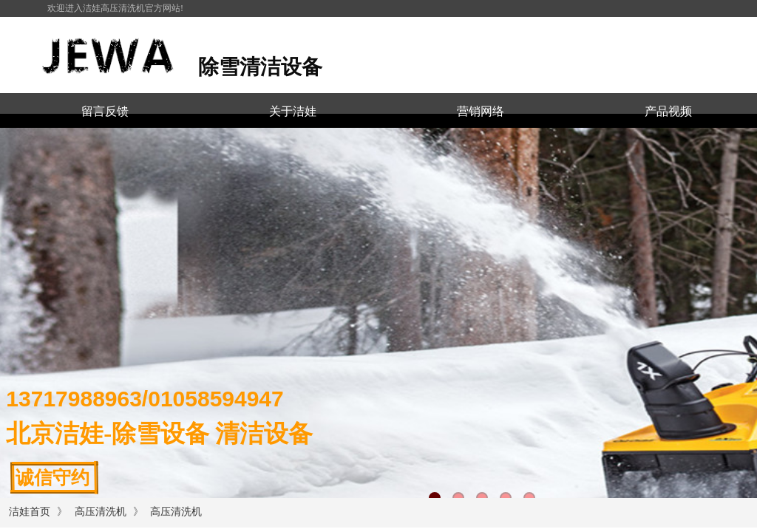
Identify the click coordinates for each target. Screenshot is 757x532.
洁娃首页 (30, 512)
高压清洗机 (101, 512)
